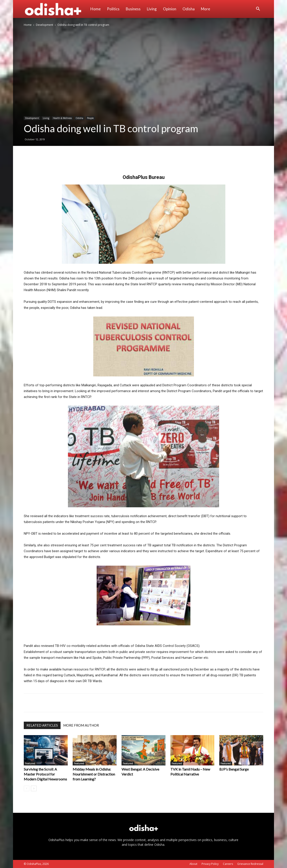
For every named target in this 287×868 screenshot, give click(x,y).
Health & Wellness (62, 118)
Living (152, 9)
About (193, 864)
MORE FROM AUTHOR (81, 725)
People (90, 118)
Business (133, 9)
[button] (258, 9)
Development (45, 25)
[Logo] (55, 9)
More (205, 9)
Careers (228, 864)
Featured (30, 763)
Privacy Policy (210, 864)
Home (96, 9)
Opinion (170, 9)
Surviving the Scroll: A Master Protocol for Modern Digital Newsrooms (45, 774)
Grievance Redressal (250, 864)
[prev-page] (27, 788)
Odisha (189, 9)
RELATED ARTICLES (42, 725)
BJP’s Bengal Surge (234, 769)
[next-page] (34, 788)
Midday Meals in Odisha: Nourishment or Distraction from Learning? (94, 774)
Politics (113, 9)
